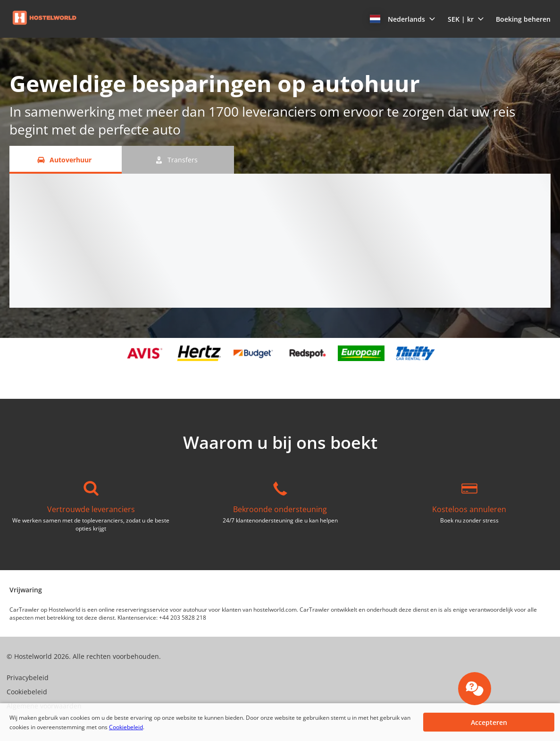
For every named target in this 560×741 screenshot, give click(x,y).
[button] (403, 19)
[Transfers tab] (178, 160)
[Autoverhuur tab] (66, 160)
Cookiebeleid (126, 727)
